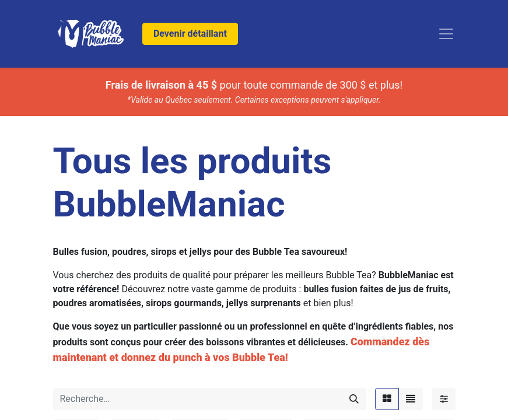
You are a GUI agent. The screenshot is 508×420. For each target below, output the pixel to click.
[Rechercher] (354, 399)
